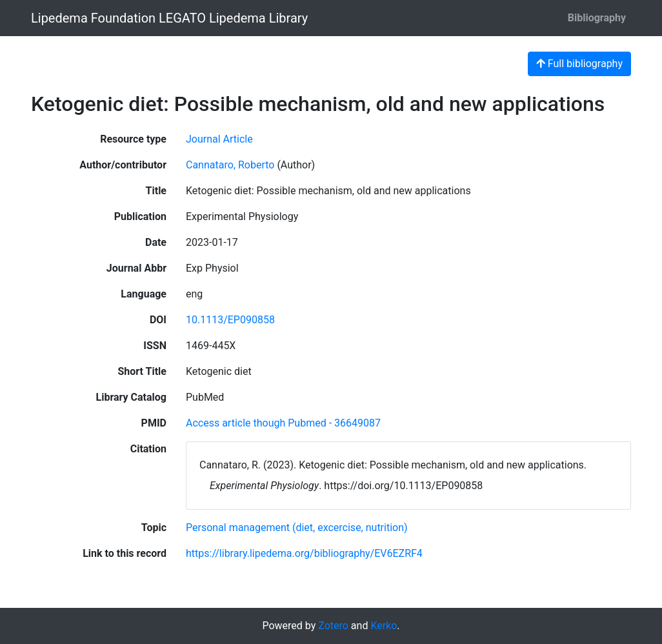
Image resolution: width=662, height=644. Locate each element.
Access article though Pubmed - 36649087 (283, 423)
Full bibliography (579, 64)
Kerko (384, 626)
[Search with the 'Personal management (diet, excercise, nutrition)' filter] (297, 528)
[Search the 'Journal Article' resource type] (219, 139)
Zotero (333, 626)
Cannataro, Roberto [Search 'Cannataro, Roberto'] (230, 165)
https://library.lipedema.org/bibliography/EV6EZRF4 (304, 553)
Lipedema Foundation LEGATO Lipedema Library (169, 18)
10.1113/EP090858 (230, 320)
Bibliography (597, 18)
